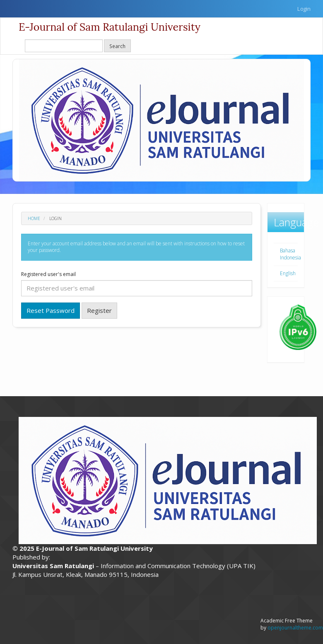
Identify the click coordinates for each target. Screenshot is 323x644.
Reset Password (51, 310)
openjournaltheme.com (295, 628)
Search (117, 46)
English (288, 273)
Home (34, 218)
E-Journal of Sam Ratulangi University (110, 27)
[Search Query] (64, 46)
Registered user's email (48, 274)
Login (304, 9)
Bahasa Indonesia (290, 254)
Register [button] (99, 310)
